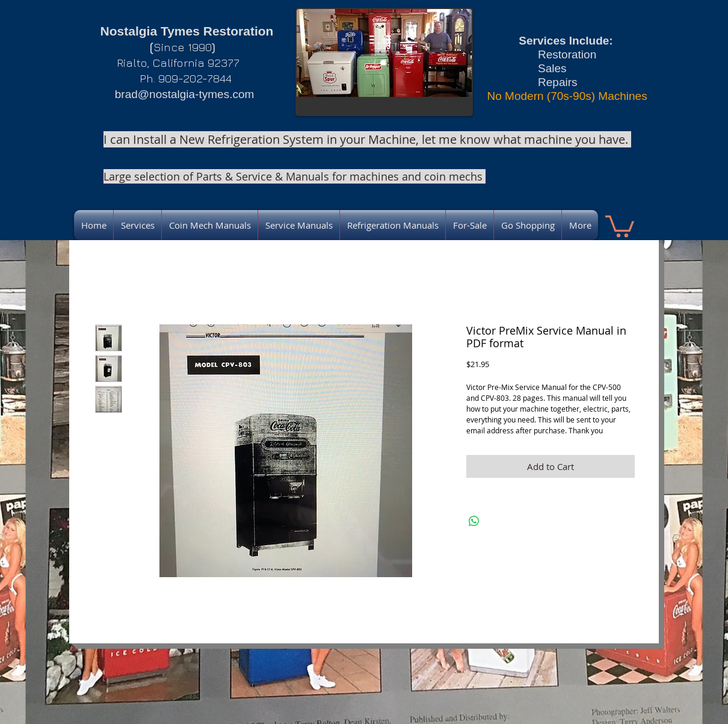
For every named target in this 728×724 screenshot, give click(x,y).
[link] (620, 225)
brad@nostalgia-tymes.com (185, 94)
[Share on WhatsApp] (474, 521)
